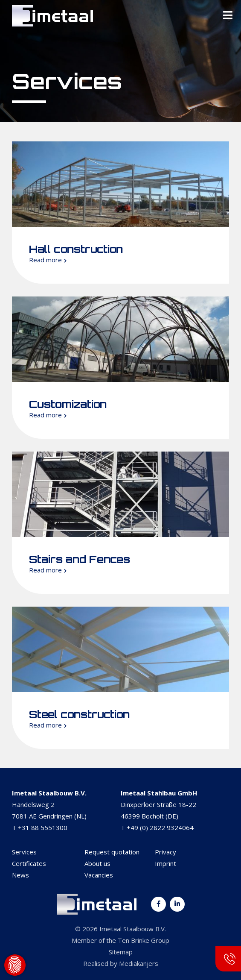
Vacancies (99, 875)
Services (24, 852)
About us (97, 863)
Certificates (29, 863)
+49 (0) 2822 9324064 (160, 827)
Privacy (166, 852)
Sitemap (121, 952)
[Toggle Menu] (228, 16)
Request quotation (112, 852)
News (20, 875)
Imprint (166, 863)
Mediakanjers (139, 963)
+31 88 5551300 (43, 827)
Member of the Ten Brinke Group (120, 940)
